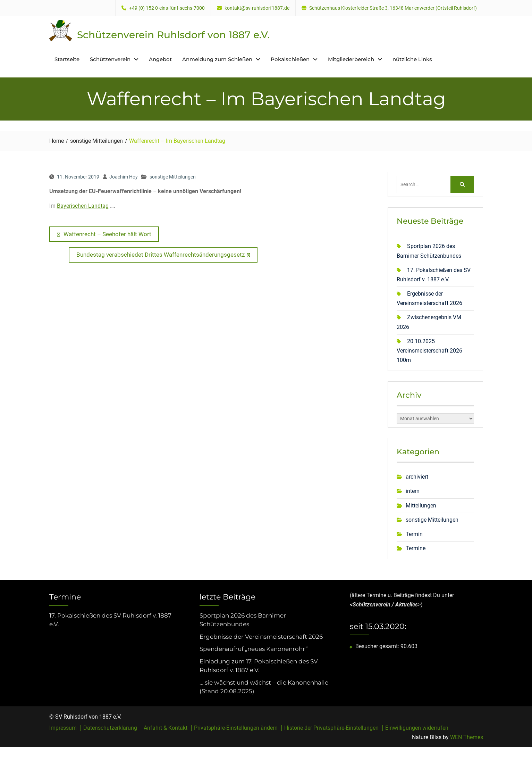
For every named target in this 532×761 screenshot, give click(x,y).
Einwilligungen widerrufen (417, 728)
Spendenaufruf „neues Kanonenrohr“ (254, 649)
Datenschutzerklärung (110, 728)
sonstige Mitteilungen (173, 177)
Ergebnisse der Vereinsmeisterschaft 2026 (261, 637)
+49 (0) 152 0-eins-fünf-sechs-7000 (167, 8)
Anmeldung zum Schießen (217, 59)
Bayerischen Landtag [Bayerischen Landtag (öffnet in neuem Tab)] (83, 206)
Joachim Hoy (124, 177)
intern (413, 491)
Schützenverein (110, 59)
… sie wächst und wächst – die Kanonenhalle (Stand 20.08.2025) (264, 687)
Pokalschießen (290, 59)
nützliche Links (412, 59)
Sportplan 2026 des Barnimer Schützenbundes (243, 620)
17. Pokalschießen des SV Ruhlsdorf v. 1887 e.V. (110, 620)
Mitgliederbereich (351, 59)
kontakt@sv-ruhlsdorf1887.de (257, 8)
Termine (416, 548)
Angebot (160, 59)
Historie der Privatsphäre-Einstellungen (331, 728)
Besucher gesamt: (378, 646)
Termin (414, 534)
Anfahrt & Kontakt (166, 728)
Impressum (63, 728)
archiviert (417, 477)
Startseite (67, 59)
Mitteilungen (421, 506)
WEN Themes (467, 737)
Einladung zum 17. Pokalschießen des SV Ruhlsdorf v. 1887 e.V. (259, 666)
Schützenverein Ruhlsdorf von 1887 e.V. (173, 35)
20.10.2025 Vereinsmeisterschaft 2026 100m (429, 351)
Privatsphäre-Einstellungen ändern (236, 728)
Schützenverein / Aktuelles (385, 605)
